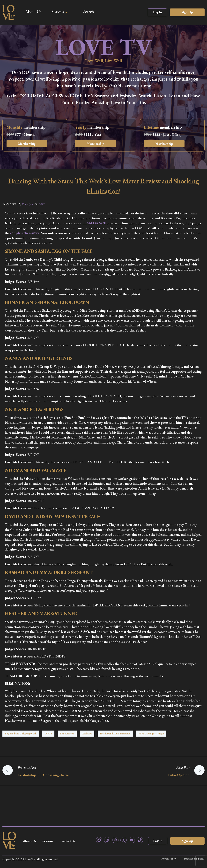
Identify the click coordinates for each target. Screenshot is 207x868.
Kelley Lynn (28, 204)
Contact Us (69, 841)
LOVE (41, 204)
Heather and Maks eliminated (115, 734)
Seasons (58, 12)
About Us (33, 12)
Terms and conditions (193, 859)
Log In (157, 12)
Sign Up (187, 12)
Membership (27, 144)
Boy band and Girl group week (21, 734)
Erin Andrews (67, 734)
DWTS (48, 734)
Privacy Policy (169, 859)
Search (89, 12)
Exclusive (87, 734)
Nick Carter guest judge (151, 734)
